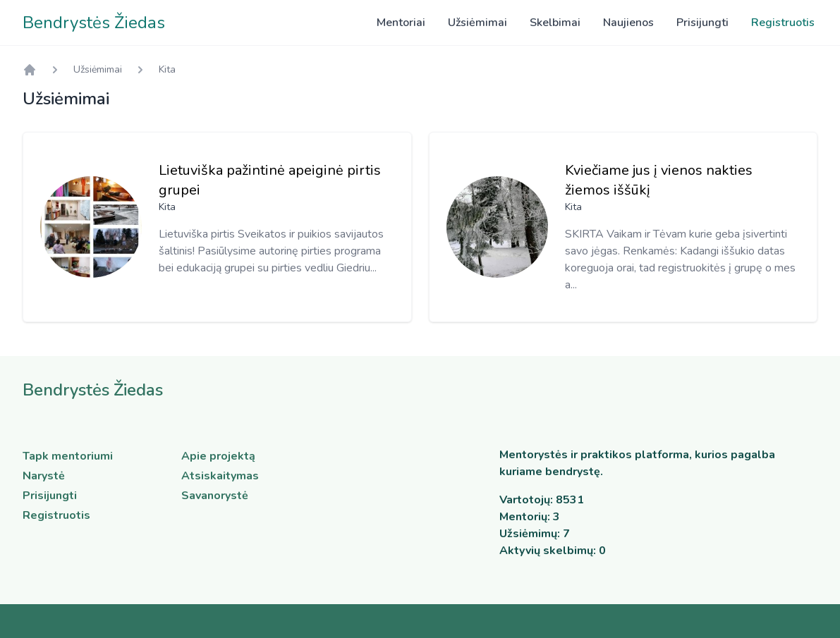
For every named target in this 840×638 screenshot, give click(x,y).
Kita (167, 69)
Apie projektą (218, 456)
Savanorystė (215, 496)
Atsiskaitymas (220, 476)
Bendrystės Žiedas (94, 23)
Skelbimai (555, 23)
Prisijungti (702, 23)
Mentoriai (401, 23)
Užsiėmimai (477, 23)
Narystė (44, 476)
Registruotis (783, 23)
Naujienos (628, 23)
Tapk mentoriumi (68, 456)
